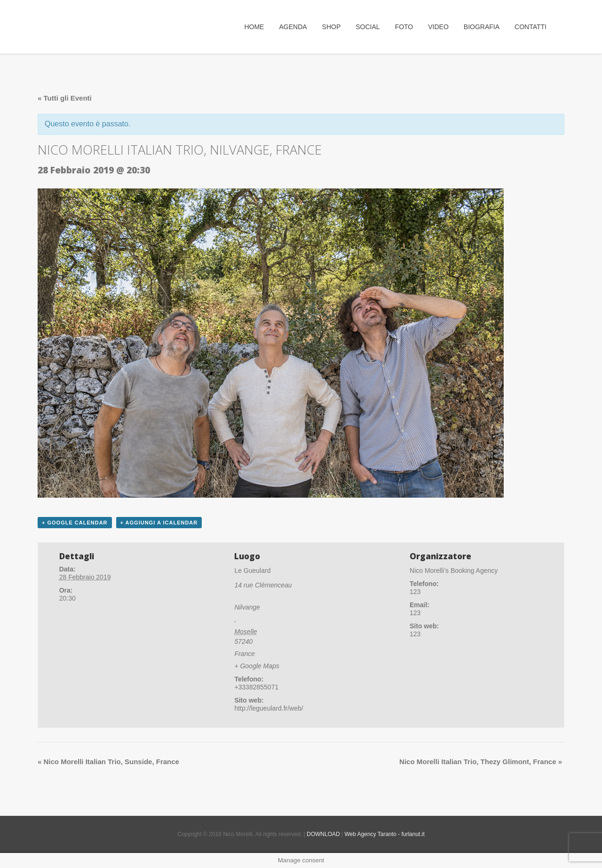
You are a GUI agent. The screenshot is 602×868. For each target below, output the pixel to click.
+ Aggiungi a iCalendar (159, 523)
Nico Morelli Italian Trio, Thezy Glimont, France (481, 762)
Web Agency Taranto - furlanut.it (384, 834)
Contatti (531, 27)
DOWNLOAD (323, 834)
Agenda (293, 27)
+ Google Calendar (75, 523)
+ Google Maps (257, 666)
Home (254, 27)
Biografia (482, 27)
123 (415, 634)
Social (368, 27)
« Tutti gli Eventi (65, 98)
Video (438, 27)
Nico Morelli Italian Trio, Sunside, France (108, 762)
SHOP (332, 27)
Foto (404, 27)
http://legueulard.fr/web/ (269, 708)
